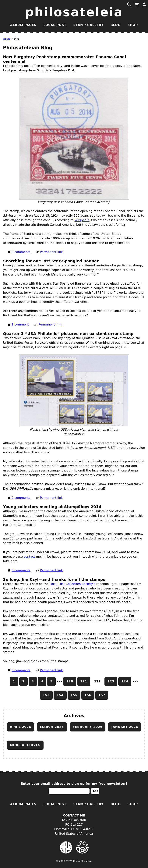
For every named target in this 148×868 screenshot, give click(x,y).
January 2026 (125, 727)
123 (111, 681)
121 (84, 681)
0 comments (21, 252)
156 (88, 695)
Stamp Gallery (88, 25)
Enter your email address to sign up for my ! (74, 784)
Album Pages (23, 25)
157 (102, 695)
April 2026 (21, 727)
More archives (25, 745)
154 (60, 695)
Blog (116, 25)
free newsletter (112, 784)
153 (46, 695)
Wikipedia (82, 220)
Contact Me (74, 815)
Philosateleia (74, 12)
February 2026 (88, 727)
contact (29, 557)
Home (7, 39)
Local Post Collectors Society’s (72, 584)
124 (125, 681)
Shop (133, 25)
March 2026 (52, 727)
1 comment (20, 324)
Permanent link (51, 252)
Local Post (55, 25)
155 (74, 695)
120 (70, 681)
